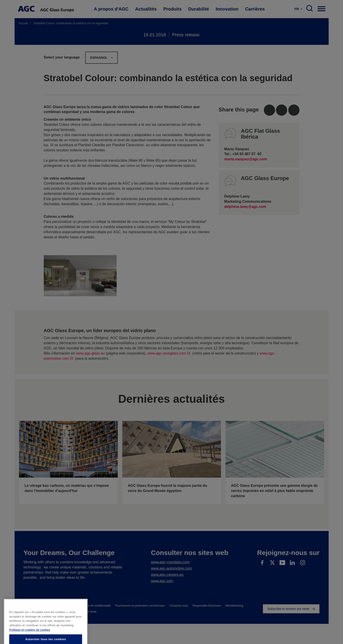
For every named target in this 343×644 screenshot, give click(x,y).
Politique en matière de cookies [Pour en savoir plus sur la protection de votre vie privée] (30, 636)
